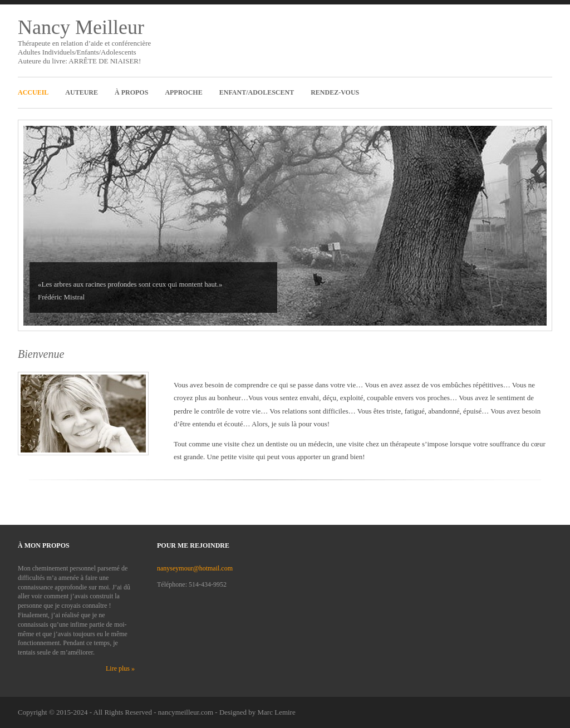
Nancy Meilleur (81, 27)
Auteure (82, 92)
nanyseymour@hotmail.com (195, 568)
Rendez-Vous (335, 92)
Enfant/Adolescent (257, 92)
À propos (131, 92)
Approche (183, 92)
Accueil (33, 92)
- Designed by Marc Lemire (255, 712)
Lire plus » (120, 668)
